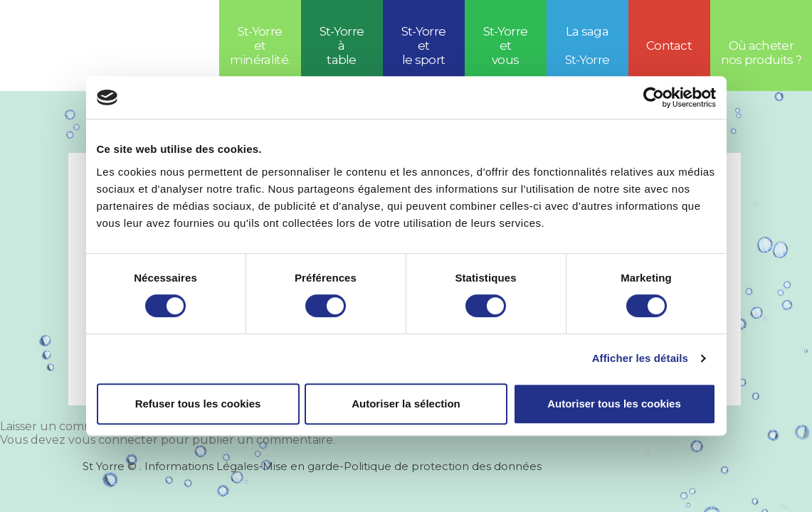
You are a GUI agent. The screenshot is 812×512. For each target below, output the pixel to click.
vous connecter (113, 440)
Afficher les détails (640, 358)
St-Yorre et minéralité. (260, 46)
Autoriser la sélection (406, 404)
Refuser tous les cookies (198, 404)
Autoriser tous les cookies (614, 404)
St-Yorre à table (342, 46)
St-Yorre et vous (506, 46)
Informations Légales (201, 466)
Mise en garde (301, 466)
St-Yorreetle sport (424, 46)
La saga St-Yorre (587, 46)
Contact (669, 46)
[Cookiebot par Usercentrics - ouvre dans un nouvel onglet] (654, 97)
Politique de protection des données (443, 466)
